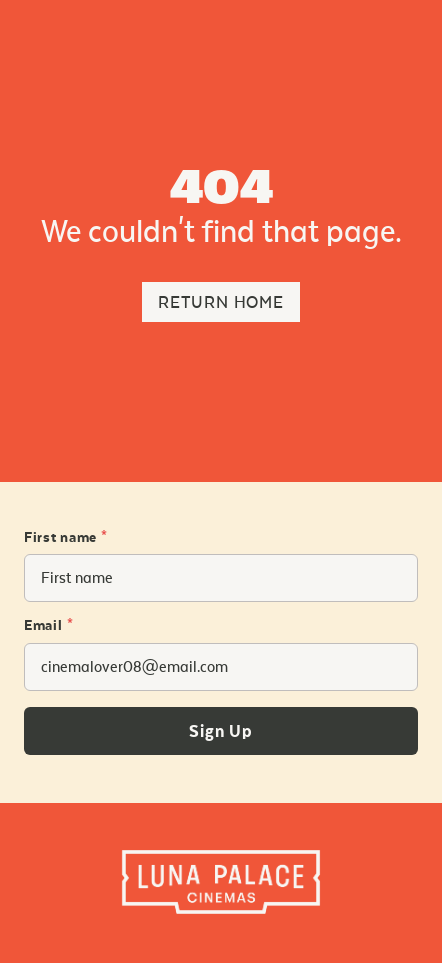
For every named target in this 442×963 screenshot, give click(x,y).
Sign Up (221, 732)
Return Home (221, 302)
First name (66, 538)
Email (48, 626)
